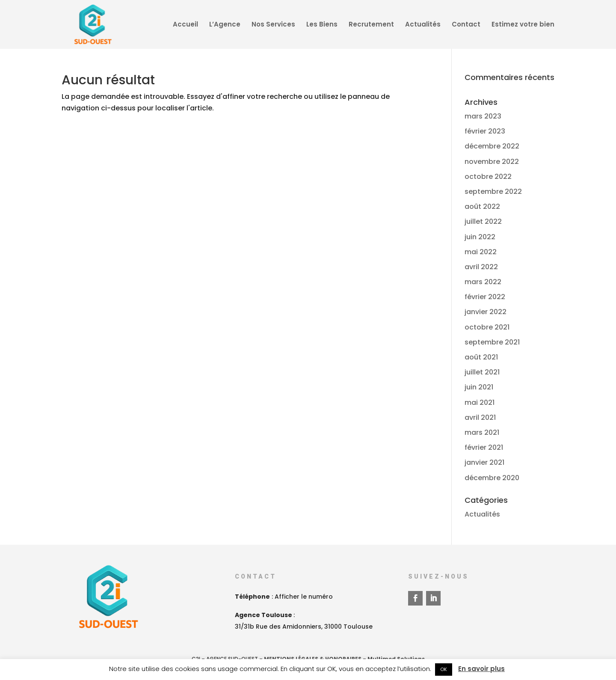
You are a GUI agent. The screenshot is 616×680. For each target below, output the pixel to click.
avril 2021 (480, 417)
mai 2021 (480, 402)
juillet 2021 (482, 372)
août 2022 (482, 206)
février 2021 (484, 447)
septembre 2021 (492, 342)
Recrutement (371, 25)
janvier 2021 (484, 462)
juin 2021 (479, 387)
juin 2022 (480, 237)
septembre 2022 (493, 192)
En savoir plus (481, 669)
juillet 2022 (483, 221)
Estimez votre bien (523, 25)
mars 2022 (483, 282)
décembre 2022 (492, 146)
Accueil (185, 25)
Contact (466, 25)
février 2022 (485, 297)
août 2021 (481, 357)
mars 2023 (483, 116)
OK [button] (444, 669)
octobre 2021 (487, 327)
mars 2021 (482, 432)
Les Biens (322, 25)
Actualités (423, 25)
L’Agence (225, 25)
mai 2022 (481, 252)
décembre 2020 (492, 478)
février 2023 (485, 131)
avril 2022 (481, 267)
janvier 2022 (486, 312)
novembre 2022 (492, 162)
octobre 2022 (488, 177)
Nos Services (273, 25)
